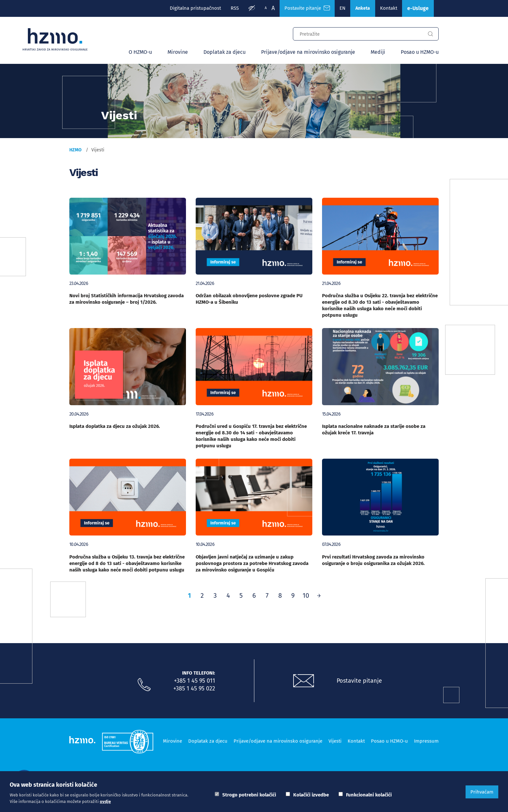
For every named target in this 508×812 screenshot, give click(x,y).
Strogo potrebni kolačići (249, 795)
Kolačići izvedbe (311, 795)
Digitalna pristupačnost (195, 8)
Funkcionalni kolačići (369, 795)
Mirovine (178, 52)
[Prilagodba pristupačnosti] (252, 8)
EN (342, 8)
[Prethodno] (319, 595)
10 (306, 595)
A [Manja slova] (266, 8)
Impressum (426, 741)
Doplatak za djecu (225, 52)
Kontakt (389, 8)
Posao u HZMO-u (420, 52)
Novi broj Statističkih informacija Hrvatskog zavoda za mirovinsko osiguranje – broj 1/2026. (127, 299)
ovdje (105, 801)
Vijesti (335, 741)
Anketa (363, 8)
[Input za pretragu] (358, 33)
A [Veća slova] (273, 8)
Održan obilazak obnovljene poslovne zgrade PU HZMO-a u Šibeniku (249, 299)
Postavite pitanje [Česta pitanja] (307, 8)
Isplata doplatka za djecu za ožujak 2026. (115, 426)
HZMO (75, 150)
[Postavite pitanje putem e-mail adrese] (304, 681)
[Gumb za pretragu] (430, 34)
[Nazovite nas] (144, 685)
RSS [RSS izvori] (235, 8)
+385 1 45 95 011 (195, 681)
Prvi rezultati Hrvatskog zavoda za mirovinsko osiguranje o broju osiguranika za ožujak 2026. (373, 560)
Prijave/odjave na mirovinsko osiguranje (308, 52)
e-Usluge (418, 8)
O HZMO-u (140, 52)
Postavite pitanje (359, 681)
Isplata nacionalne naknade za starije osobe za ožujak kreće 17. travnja (374, 430)
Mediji (378, 52)
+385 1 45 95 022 (194, 688)
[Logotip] (55, 40)
